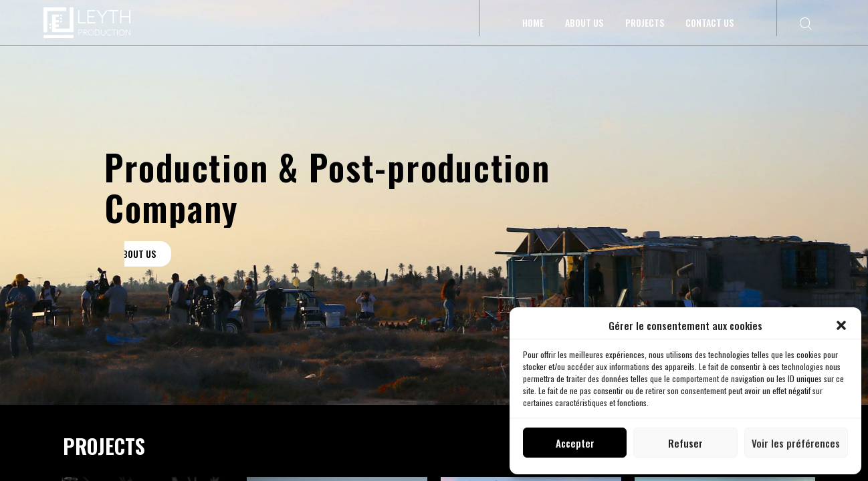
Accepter (575, 443)
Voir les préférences (796, 443)
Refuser (685, 443)
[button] (841, 325)
